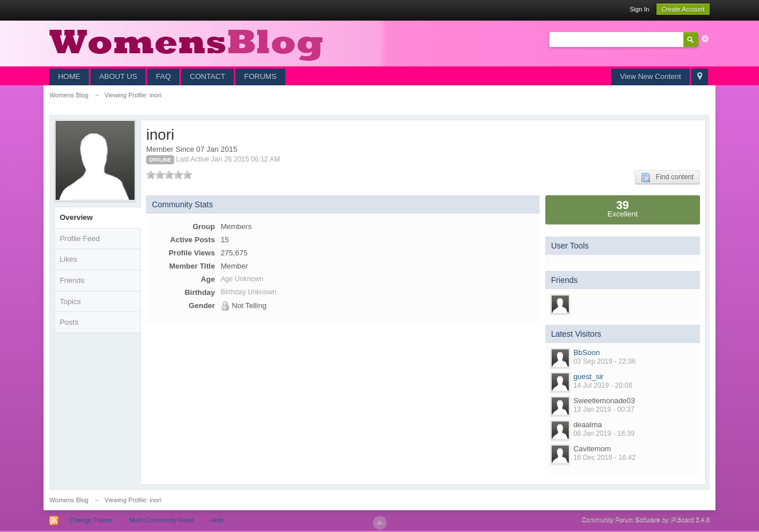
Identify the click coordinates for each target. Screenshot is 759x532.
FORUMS (260, 76)
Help (217, 520)
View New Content (650, 76)
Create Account (683, 9)
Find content (667, 178)
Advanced (705, 39)
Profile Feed (80, 239)
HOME (69, 76)
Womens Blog (69, 500)
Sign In (639, 9)
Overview (76, 217)
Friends (72, 280)
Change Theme (91, 520)
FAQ (163, 76)
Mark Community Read (162, 520)
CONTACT (207, 76)
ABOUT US (118, 76)
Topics (70, 302)
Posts (69, 322)
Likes (68, 259)
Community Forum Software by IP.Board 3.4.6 (646, 519)
